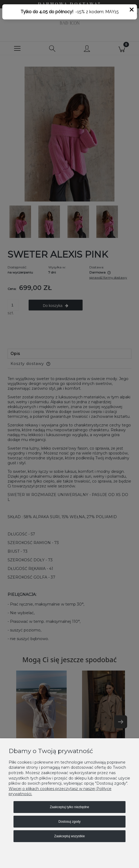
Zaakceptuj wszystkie (69, 836)
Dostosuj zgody (69, 822)
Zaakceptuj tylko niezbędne (69, 807)
